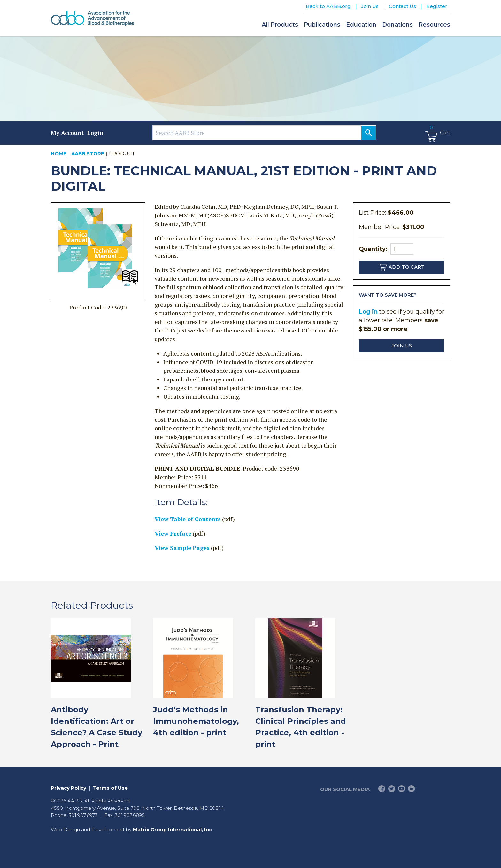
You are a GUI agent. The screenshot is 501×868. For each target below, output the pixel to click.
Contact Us (402, 6)
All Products (280, 25)
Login (95, 133)
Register (437, 6)
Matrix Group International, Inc (172, 829)
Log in (368, 312)
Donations (397, 25)
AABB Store (88, 154)
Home (59, 154)
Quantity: (386, 249)
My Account (67, 133)
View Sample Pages (182, 548)
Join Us (370, 6)
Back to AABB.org (328, 6)
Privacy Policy (69, 788)
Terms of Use (110, 788)
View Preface (173, 533)
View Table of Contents (188, 519)
